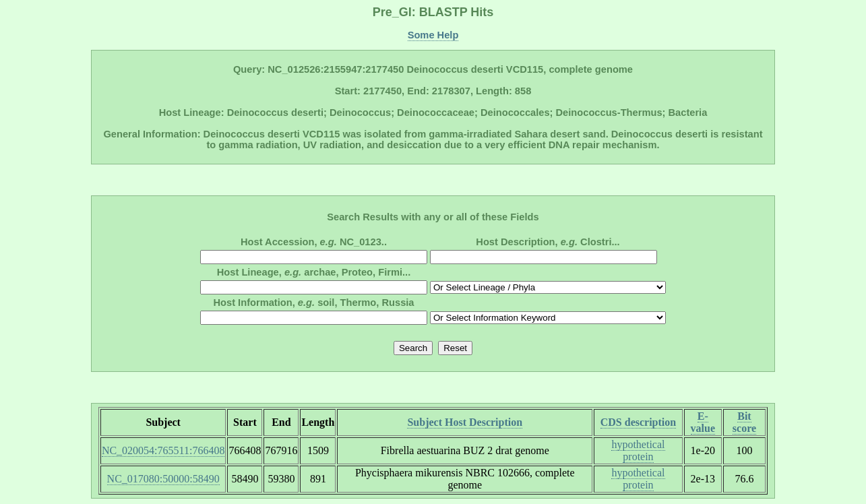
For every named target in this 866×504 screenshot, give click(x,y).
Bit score (744, 422)
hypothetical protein (638, 450)
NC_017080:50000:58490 (163, 479)
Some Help (433, 35)
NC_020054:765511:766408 (163, 450)
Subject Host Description (465, 422)
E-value (703, 422)
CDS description (638, 422)
